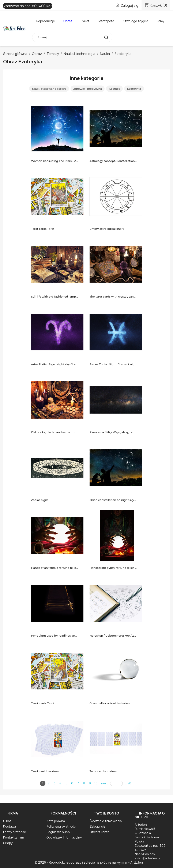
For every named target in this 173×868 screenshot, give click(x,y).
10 (96, 783)
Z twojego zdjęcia (135, 21)
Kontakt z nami (14, 837)
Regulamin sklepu (59, 832)
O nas (7, 821)
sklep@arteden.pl (148, 858)
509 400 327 (42, 6)
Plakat (85, 21)
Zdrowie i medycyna (88, 89)
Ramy (160, 21)
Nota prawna (56, 821)
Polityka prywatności (61, 826)
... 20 (128, 783)
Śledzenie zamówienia (106, 821)
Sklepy (8, 843)
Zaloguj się (98, 826)
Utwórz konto (100, 832)
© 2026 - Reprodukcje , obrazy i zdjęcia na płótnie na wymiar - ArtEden (89, 862)
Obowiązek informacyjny (64, 837)
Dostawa (10, 826)
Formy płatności (15, 832)
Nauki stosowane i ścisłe (49, 89)
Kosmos (114, 89)
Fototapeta (106, 21)
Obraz (68, 21)
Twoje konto (107, 813)
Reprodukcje (46, 21)
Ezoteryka (134, 89)
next (104, 783)
